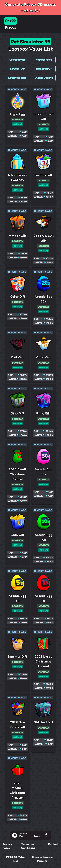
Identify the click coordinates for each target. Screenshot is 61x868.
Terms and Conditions (28, 846)
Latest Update (17, 78)
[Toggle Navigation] (54, 24)
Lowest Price (17, 60)
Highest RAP (44, 69)
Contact (53, 844)
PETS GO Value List (16, 859)
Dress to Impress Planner (42, 859)
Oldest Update (44, 78)
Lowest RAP (17, 69)
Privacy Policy (7, 846)
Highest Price (44, 60)
